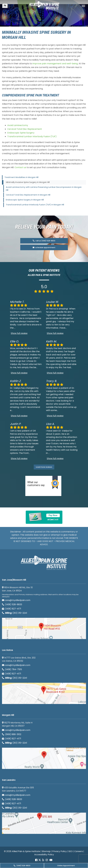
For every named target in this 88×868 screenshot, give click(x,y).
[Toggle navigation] (83, 6)
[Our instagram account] (47, 860)
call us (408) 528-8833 (44, 241)
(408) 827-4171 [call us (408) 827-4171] (12, 609)
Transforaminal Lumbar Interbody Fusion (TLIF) (32, 136)
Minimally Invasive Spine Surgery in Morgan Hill (28, 182)
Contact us (20, 167)
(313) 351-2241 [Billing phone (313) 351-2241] (15, 613)
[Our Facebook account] (37, 860)
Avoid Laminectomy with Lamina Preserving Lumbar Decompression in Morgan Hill (44, 189)
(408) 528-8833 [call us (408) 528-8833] (22, 866)
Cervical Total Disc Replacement (25, 129)
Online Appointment (66, 866)
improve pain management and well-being (55, 64)
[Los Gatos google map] (44, 693)
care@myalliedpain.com (16, 600)
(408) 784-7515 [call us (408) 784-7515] (12, 669)
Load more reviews (44, 467)
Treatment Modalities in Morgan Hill (21, 177)
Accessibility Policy (44, 855)
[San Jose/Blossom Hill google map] (44, 628)
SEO (70, 851)
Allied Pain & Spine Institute (26, 851)
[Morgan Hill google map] (44, 758)
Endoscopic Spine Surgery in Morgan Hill (25, 200)
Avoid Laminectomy (18, 125)
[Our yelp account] (43, 860)
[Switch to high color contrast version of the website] (5, 6)
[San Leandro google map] (44, 823)
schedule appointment (44, 247)
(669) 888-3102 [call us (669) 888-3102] (12, 734)
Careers (79, 851)
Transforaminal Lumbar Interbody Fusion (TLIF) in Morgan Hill (35, 205)
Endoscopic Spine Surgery (21, 133)
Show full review (19, 333)
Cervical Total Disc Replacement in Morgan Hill (28, 195)
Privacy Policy (59, 851)
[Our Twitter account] (40, 860)
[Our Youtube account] (51, 860)
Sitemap (46, 851)
